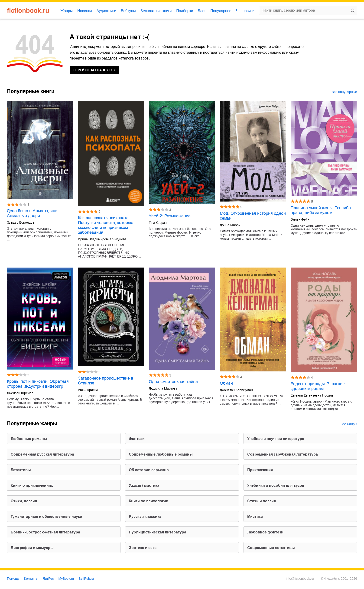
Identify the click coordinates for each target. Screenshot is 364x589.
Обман (226, 383)
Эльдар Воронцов (21, 222)
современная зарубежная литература (283, 454)
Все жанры (349, 424)
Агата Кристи (88, 390)
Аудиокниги (106, 11)
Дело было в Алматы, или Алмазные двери (32, 213)
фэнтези (137, 439)
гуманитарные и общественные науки (46, 517)
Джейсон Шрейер (20, 393)
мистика (255, 517)
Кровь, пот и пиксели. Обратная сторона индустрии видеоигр (38, 384)
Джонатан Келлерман (236, 390)
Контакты (31, 579)
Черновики (245, 11)
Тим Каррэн (158, 223)
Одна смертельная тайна (173, 382)
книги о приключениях (32, 485)
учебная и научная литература (276, 439)
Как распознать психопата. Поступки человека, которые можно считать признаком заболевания (106, 225)
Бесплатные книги (156, 11)
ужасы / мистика (144, 485)
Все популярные (344, 92)
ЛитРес (48, 579)
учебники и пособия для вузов (276, 485)
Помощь (13, 579)
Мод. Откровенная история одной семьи (253, 216)
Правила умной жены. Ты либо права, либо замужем (321, 210)
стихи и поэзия (262, 501)
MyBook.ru (66, 579)
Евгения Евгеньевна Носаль (312, 395)
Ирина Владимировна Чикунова (102, 239)
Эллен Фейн (300, 219)
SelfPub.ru (86, 579)
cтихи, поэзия (24, 501)
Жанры (67, 11)
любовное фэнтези (265, 532)
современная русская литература (42, 454)
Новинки (85, 11)
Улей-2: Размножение (170, 216)
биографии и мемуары (32, 548)
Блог (202, 11)
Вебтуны (128, 11)
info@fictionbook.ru (300, 579)
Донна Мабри (230, 225)
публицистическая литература (158, 532)
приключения (260, 470)
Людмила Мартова (163, 388)
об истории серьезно (149, 470)
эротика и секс (143, 548)
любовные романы (29, 439)
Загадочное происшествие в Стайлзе (106, 381)
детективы (21, 470)
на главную (93, 70)
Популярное (221, 11)
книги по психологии (149, 501)
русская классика (145, 517)
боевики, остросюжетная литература (45, 532)
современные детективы (271, 548)
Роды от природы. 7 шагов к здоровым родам (318, 386)
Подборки (185, 11)
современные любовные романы (161, 454)
